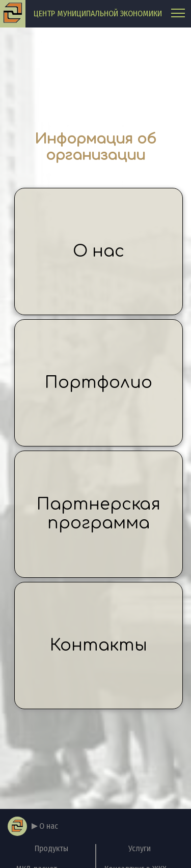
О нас (99, 251)
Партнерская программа (99, 514)
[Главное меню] (178, 14)
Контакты (99, 645)
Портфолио (99, 383)
